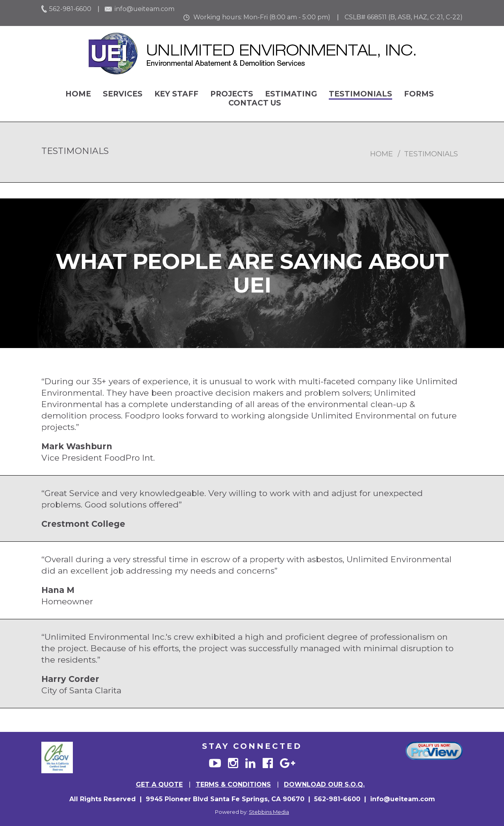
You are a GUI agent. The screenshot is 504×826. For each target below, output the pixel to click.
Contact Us (255, 103)
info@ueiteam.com (145, 9)
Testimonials (360, 94)
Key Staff (176, 94)
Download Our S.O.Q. (324, 784)
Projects (232, 94)
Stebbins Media (269, 812)
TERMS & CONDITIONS (233, 784)
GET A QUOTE (159, 784)
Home (78, 94)
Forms (419, 94)
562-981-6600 (70, 9)
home (382, 154)
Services (123, 94)
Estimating (291, 94)
